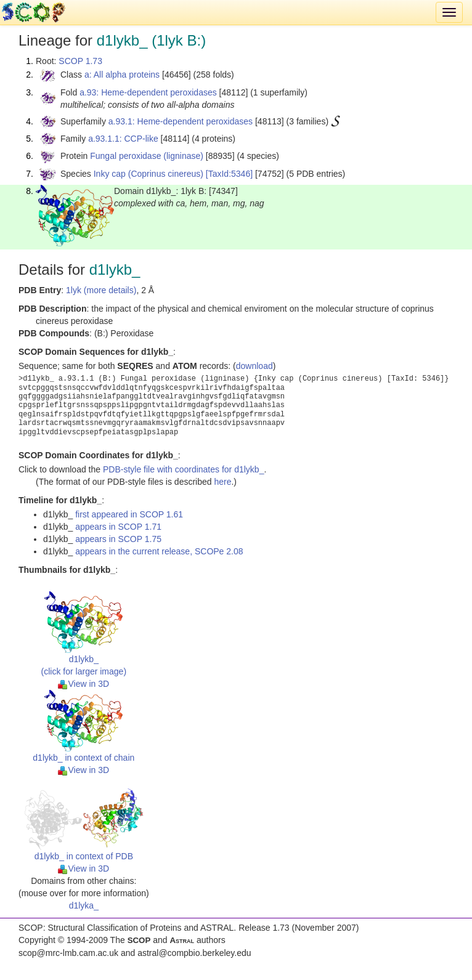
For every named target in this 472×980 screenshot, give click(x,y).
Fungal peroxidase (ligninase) (147, 156)
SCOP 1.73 (80, 61)
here (222, 482)
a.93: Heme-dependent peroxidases (148, 92)
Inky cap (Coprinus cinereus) (149, 174)
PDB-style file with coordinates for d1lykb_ (183, 469)
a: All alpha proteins (122, 75)
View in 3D (83, 684)
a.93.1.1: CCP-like (123, 139)
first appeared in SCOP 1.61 (129, 514)
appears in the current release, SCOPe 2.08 (159, 551)
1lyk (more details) (101, 290)
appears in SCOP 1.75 (118, 539)
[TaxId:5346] (229, 174)
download (254, 366)
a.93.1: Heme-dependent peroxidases (181, 121)
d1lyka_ (84, 905)
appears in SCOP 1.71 (118, 527)
